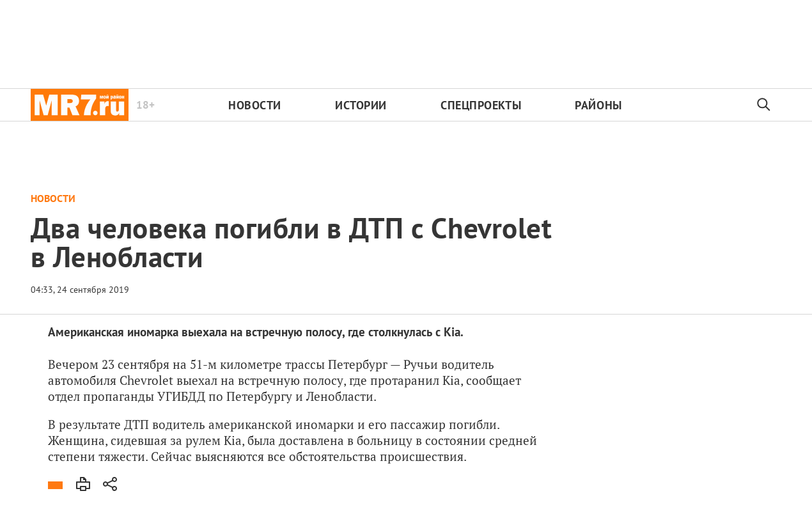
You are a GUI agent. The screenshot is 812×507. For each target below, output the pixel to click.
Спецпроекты (481, 105)
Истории (361, 105)
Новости (255, 105)
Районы (598, 105)
